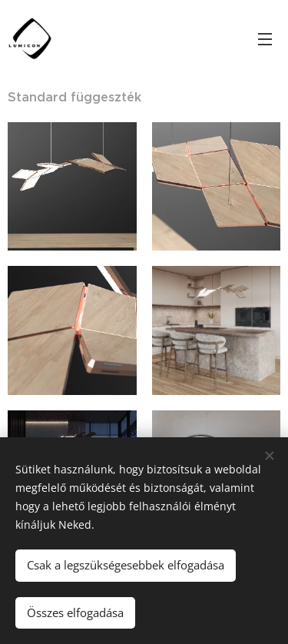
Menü (265, 39)
